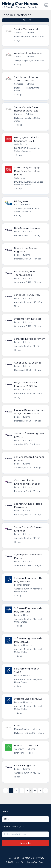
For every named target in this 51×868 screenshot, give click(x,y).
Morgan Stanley (22, 729)
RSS (9, 858)
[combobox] (26, 819)
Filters (26, 20)
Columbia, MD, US (23, 444)
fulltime (27, 231)
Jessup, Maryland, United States (29, 61)
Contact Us (28, 858)
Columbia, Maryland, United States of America (27, 210)
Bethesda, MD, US (23, 235)
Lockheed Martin (22, 585)
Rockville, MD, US (22, 491)
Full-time (30, 33)
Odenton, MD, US (23, 282)
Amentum (19, 749)
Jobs (16, 858)
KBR (16, 205)
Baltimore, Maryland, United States (27, 89)
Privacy (40, 858)
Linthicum (19, 753)
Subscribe (26, 843)
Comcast (18, 33)
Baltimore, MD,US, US (24, 733)
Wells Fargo (20, 144)
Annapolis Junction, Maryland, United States (28, 590)
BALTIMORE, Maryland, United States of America (29, 150)
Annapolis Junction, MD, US (27, 302)
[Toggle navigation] (46, 5)
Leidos (17, 231)
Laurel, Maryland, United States (29, 37)
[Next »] (46, 791)
